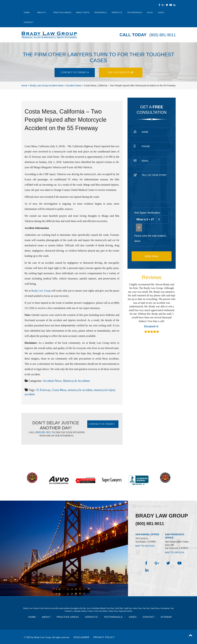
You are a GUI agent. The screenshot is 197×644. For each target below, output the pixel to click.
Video (161, 12)
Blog (150, 12)
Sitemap (166, 616)
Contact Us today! (75, 72)
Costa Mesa (58, 390)
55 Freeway (43, 390)
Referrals (101, 12)
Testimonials (135, 12)
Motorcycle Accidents (75, 381)
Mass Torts (83, 12)
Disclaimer (81, 636)
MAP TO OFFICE (145, 546)
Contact (29, 22)
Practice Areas (62, 12)
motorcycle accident (78, 390)
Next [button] (176, 308)
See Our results (122, 72)
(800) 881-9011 (161, 35)
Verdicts (117, 12)
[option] (152, 309)
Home (27, 12)
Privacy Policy (104, 636)
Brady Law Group (41, 291)
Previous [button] (127, 308)
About (42, 12)
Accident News (52, 381)
